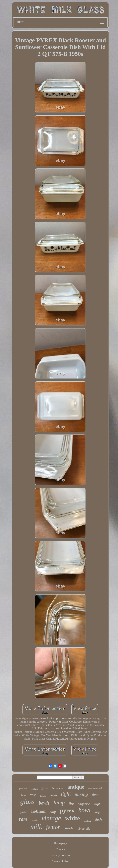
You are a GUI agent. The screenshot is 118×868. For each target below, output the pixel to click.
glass (27, 802)
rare (23, 819)
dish (98, 819)
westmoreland (95, 788)
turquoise (84, 804)
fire (71, 804)
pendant (23, 788)
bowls (44, 803)
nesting (87, 821)
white (73, 818)
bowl (84, 810)
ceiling (35, 789)
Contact (61, 849)
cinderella (84, 828)
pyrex (67, 810)
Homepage (61, 843)
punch (35, 820)
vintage (51, 818)
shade (69, 828)
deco (96, 795)
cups (97, 804)
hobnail (38, 811)
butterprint (58, 788)
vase (33, 795)
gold (45, 788)
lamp (59, 802)
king (53, 812)
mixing (81, 794)
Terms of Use (61, 861)
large (98, 812)
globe (24, 812)
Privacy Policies (60, 855)
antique (76, 787)
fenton (53, 827)
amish (53, 795)
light (66, 794)
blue (24, 795)
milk (36, 826)
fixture (43, 796)
